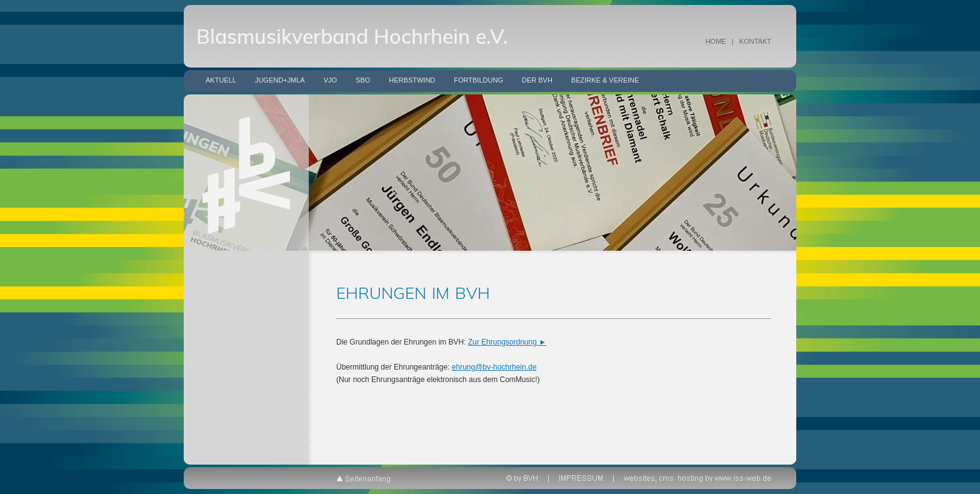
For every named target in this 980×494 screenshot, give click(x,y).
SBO (363, 80)
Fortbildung (478, 80)
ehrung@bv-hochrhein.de (494, 367)
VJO (330, 80)
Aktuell (221, 80)
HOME (716, 41)
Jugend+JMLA (280, 80)
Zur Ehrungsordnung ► (507, 342)
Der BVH (537, 80)
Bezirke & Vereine (605, 80)
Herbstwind (412, 80)
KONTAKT (755, 41)
